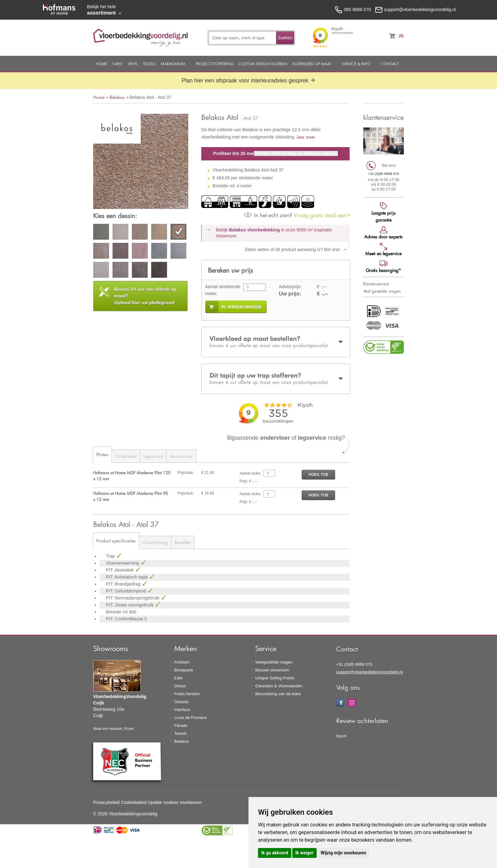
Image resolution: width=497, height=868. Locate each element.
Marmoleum (173, 64)
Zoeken (285, 38)
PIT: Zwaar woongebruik (130, 605)
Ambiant (182, 662)
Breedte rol (117, 612)
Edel (178, 678)
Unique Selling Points (275, 678)
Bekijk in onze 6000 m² (274, 233)
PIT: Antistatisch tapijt (127, 577)
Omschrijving (155, 542)
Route (129, 729)
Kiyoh (342, 736)
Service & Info (356, 64)
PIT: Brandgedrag (124, 584)
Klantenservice (376, 284)
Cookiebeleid (134, 802)
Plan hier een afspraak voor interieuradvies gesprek (248, 81)
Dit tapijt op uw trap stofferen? (276, 379)
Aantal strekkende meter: (223, 290)
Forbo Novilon (187, 694)
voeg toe (318, 474)
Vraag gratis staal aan (295, 215)
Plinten (102, 454)
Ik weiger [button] (304, 853)
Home (101, 64)
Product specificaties (116, 541)
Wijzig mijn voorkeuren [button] (343, 853)
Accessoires (181, 456)
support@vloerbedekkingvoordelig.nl (370, 672)
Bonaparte (184, 670)
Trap (111, 556)
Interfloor (182, 710)
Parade (181, 725)
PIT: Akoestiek (120, 570)
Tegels (149, 64)
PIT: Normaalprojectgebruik (133, 598)
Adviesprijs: (290, 287)
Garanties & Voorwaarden (279, 686)
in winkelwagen (241, 307)
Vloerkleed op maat (312, 64)
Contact (390, 64)
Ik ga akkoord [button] (275, 853)
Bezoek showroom (272, 670)
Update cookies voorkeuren (175, 802)
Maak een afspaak (107, 729)
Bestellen (183, 542)
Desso (180, 686)
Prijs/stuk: (186, 473)
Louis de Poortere (191, 718)
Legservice (153, 456)
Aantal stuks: (251, 473)
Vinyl (133, 64)
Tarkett (181, 733)
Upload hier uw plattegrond (145, 296)
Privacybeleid (106, 802)
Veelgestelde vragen (274, 662)
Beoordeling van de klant (278, 694)
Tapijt (117, 64)
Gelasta (181, 702)
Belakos (117, 97)
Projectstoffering (215, 64)
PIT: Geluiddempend (127, 591)
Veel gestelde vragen (382, 291)
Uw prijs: (290, 294)
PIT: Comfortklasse (125, 619)
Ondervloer (126, 456)
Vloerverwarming (123, 563)
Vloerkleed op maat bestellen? (276, 342)
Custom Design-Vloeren (263, 64)
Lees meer (306, 137)
